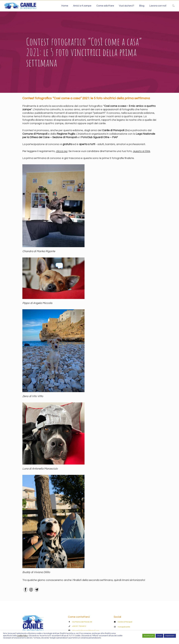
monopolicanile (124, 627)
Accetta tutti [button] (149, 636)
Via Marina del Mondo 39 (82, 622)
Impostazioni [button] (170, 636)
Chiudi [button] (159, 636)
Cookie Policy (22, 636)
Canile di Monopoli (125, 622)
